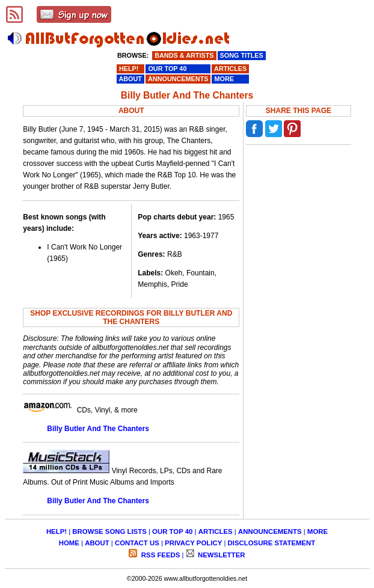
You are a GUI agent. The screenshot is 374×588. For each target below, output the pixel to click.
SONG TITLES (242, 55)
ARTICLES (216, 531)
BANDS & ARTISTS (184, 55)
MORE (317, 531)
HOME (69, 543)
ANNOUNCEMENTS (270, 531)
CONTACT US (137, 543)
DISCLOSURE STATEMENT (272, 543)
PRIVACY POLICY (193, 543)
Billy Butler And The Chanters (98, 429)
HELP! (57, 531)
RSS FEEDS (160, 555)
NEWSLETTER (221, 555)
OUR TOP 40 (172, 531)
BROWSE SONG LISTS (109, 531)
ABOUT (97, 543)
